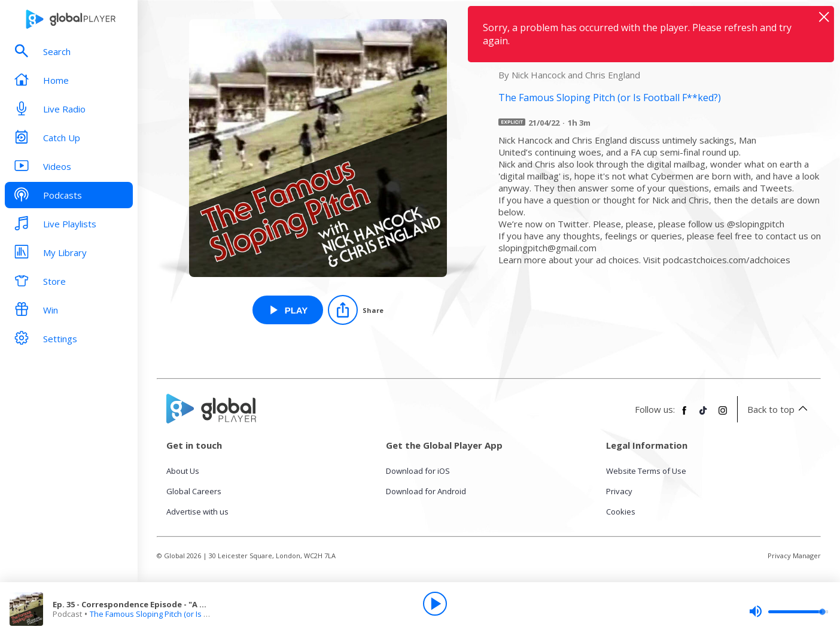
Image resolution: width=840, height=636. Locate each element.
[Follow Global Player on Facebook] (684, 415)
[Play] (435, 604)
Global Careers (194, 491)
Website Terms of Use (646, 471)
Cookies (621, 512)
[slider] (789, 611)
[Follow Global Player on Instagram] (723, 415)
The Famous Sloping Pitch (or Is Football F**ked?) (177, 614)
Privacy (619, 491)
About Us (183, 471)
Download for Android (426, 491)
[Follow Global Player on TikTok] (704, 415)
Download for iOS (418, 471)
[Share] (356, 310)
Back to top (779, 409)
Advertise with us (197, 512)
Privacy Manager (794, 556)
